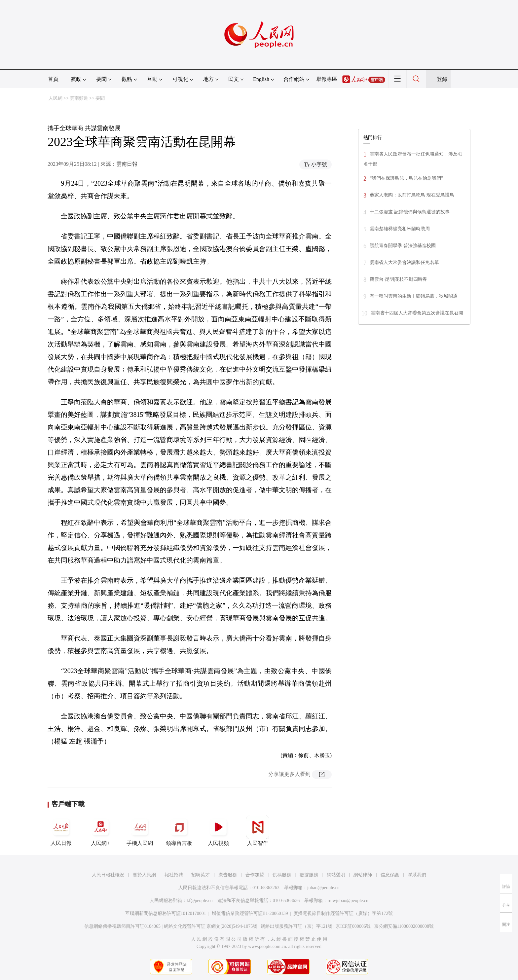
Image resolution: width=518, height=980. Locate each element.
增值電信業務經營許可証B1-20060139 (250, 913)
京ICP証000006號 (353, 926)
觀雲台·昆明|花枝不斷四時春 (398, 279)
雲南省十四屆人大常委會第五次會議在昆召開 (417, 313)
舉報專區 (327, 79)
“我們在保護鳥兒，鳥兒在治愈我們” (406, 178)
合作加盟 (255, 875)
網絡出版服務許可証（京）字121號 (296, 926)
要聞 (100, 98)
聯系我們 (417, 875)
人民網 (55, 98)
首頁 (53, 79)
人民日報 (61, 831)
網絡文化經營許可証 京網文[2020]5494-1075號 (211, 926)
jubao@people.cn (323, 888)
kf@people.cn (200, 901)
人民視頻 (218, 831)
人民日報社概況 (108, 875)
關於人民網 (144, 875)
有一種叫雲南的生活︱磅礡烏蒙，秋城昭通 (414, 296)
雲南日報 (127, 164)
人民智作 (258, 831)
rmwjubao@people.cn (348, 901)
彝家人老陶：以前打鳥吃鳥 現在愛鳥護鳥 (412, 195)
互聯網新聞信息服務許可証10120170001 (166, 913)
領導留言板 (179, 831)
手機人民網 (140, 831)
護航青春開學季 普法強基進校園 (403, 246)
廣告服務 (228, 875)
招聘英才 (201, 875)
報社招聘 (174, 875)
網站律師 (363, 875)
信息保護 (390, 875)
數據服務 (309, 875)
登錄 (442, 79)
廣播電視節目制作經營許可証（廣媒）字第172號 (343, 913)
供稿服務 (282, 875)
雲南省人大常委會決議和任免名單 (404, 262)
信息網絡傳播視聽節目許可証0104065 (122, 926)
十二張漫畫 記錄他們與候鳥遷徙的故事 (410, 212)
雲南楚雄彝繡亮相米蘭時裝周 (400, 229)
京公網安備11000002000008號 (404, 926)
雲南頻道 (79, 98)
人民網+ (100, 831)
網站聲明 (336, 875)
